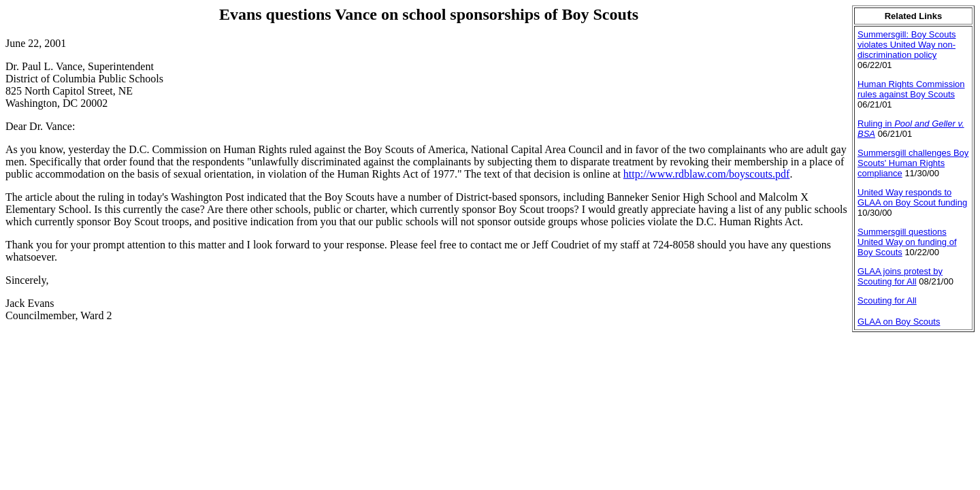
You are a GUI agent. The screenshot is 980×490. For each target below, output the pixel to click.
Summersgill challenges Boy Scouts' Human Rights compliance (913, 163)
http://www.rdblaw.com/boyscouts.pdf (707, 174)
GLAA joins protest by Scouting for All (900, 276)
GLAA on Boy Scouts (899, 322)
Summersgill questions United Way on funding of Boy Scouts (907, 242)
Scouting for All (887, 300)
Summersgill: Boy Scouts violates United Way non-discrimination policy (907, 45)
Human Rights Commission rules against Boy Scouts (911, 89)
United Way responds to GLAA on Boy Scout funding (912, 197)
